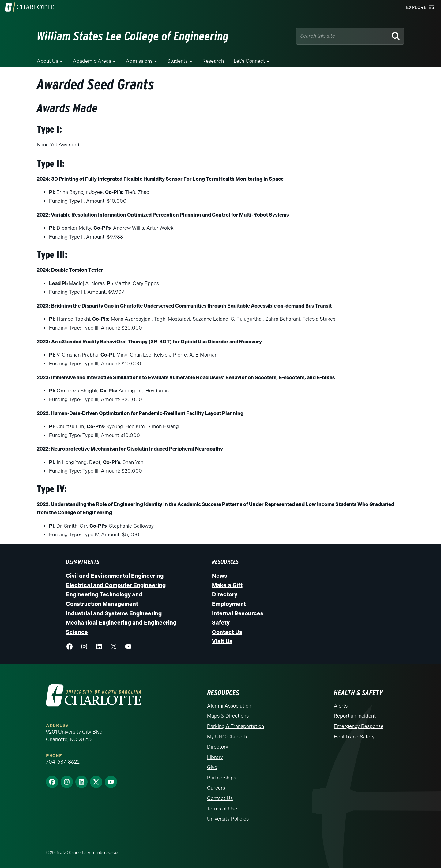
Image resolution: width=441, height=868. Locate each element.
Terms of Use (222, 809)
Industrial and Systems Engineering (114, 613)
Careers (216, 788)
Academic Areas (92, 61)
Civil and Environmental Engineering (115, 576)
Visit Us (222, 641)
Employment (229, 604)
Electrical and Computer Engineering (116, 585)
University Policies (228, 819)
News (220, 576)
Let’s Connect (249, 61)
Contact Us (227, 632)
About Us (47, 61)
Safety (221, 623)
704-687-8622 (63, 762)
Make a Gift (227, 585)
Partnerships (222, 778)
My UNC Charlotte (228, 737)
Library (215, 757)
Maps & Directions (228, 716)
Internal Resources (238, 613)
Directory (225, 594)
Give (212, 767)
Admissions (139, 61)
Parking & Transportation (236, 726)
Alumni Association (229, 706)
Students (177, 61)
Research (213, 61)
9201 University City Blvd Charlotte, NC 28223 (74, 736)
